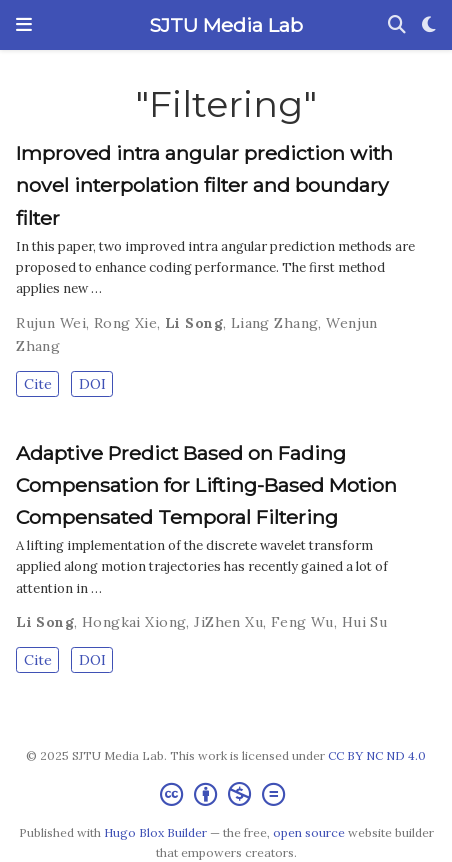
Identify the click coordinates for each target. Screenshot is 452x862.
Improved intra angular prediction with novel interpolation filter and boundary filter (204, 185)
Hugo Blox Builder (155, 832)
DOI (92, 384)
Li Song (194, 323)
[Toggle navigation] (24, 25)
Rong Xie (125, 323)
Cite (38, 384)
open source (309, 832)
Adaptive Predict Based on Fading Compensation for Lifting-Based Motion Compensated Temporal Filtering (206, 485)
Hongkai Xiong (134, 622)
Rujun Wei (51, 323)
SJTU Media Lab (226, 25)
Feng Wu (302, 622)
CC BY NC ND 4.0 (377, 755)
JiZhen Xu (228, 622)
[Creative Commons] (226, 794)
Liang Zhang (275, 323)
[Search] (397, 25)
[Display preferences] (429, 25)
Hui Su (365, 622)
